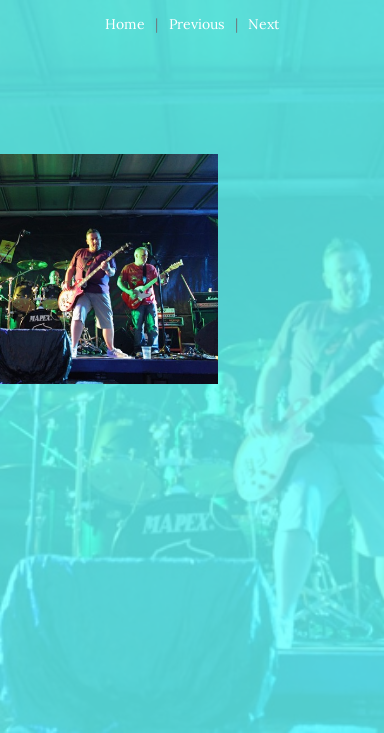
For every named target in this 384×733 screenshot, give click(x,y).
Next (263, 24)
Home (125, 24)
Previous (196, 24)
